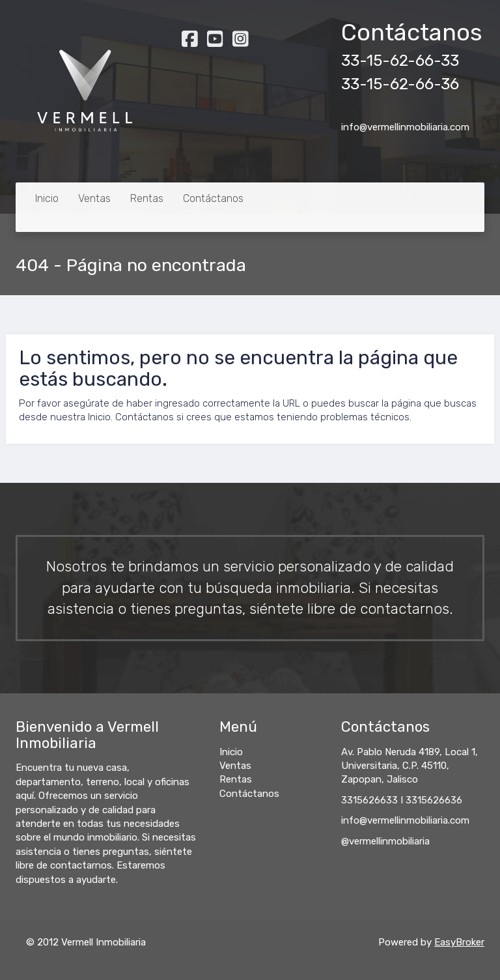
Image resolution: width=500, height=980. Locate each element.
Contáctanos (213, 198)
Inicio (47, 198)
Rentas (147, 198)
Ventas (94, 198)
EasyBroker (459, 942)
